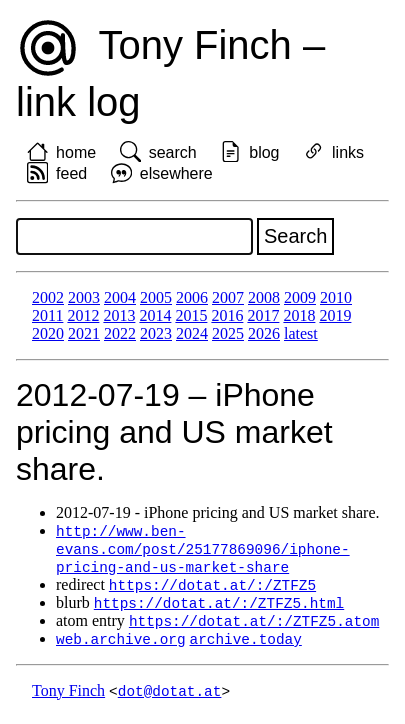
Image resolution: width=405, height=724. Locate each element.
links (348, 152)
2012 (83, 315)
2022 (120, 333)
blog (264, 152)
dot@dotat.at (170, 698)
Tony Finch (68, 698)
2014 (155, 315)
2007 (228, 297)
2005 (156, 297)
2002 (48, 297)
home (76, 152)
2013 (119, 315)
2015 (191, 315)
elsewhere (176, 173)
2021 (84, 333)
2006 (192, 297)
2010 (336, 297)
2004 (120, 297)
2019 (335, 315)
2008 (264, 297)
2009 (300, 297)
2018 (299, 315)
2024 (192, 333)
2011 (47, 315)
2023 (156, 333)
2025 (228, 333)
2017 (263, 315)
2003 (84, 297)
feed (71, 173)
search (173, 152)
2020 (48, 333)
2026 (264, 333)
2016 (227, 315)
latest (301, 333)
